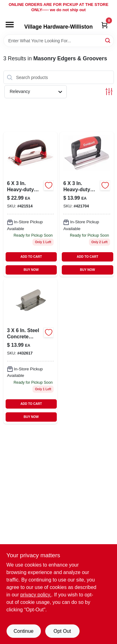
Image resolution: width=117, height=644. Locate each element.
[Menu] (10, 25)
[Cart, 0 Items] (105, 25)
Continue (23, 631)
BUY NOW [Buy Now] (31, 270)
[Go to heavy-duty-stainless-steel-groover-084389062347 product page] (31, 204)
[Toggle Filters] (109, 92)
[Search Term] (59, 41)
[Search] (108, 40)
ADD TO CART (31, 257)
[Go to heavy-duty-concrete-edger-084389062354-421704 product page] (87, 204)
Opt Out (62, 631)
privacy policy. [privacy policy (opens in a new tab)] (36, 595)
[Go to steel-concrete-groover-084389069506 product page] (31, 351)
